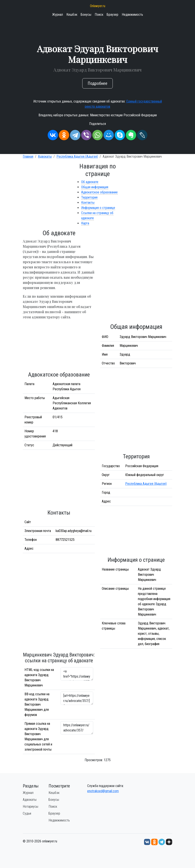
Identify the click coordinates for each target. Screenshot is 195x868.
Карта (85, 223)
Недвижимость (132, 15)
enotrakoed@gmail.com (103, 791)
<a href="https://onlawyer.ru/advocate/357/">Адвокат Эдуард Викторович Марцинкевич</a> (77, 674)
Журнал (58, 15)
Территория (89, 197)
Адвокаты (45, 156)
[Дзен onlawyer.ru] (169, 842)
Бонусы (86, 15)
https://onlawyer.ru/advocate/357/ (77, 728)
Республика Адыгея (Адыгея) (77, 156)
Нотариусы (30, 807)
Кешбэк (72, 15)
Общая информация (95, 187)
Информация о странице (98, 208)
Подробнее (97, 83)
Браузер (113, 15)
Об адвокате (90, 182)
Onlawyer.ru (98, 6)
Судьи (27, 813)
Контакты (88, 203)
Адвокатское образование (99, 192)
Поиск (99, 15)
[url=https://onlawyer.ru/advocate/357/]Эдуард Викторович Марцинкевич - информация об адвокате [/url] (77, 698)
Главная (28, 156)
